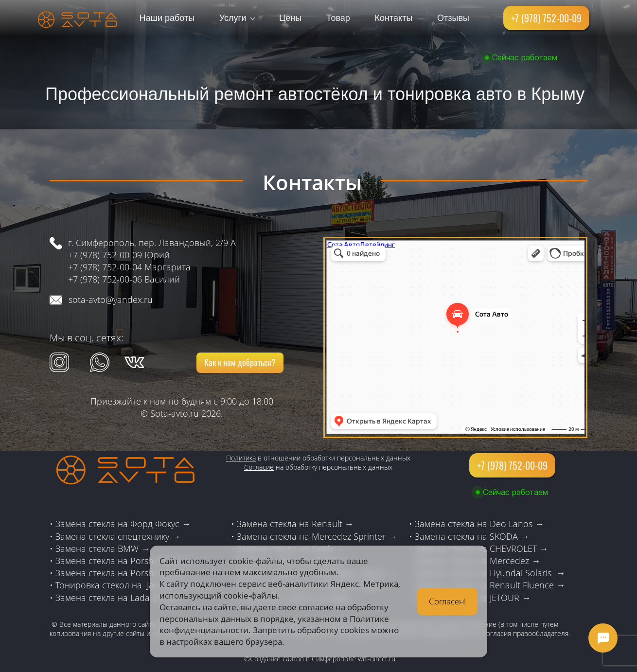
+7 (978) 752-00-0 (103, 279)
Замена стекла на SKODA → (472, 536)
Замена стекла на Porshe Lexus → (125, 573)
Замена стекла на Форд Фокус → (123, 524)
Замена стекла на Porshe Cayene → (128, 561)
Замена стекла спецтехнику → (118, 536)
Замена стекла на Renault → (295, 524)
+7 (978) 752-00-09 (105, 255)
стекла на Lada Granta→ (139, 598)
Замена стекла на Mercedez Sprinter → (317, 536)
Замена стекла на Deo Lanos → (479, 524)
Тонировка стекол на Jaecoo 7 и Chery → (140, 585)
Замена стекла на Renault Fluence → (490, 585)
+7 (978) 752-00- (100, 267)
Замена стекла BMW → (103, 548)
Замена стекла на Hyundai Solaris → (490, 573)
